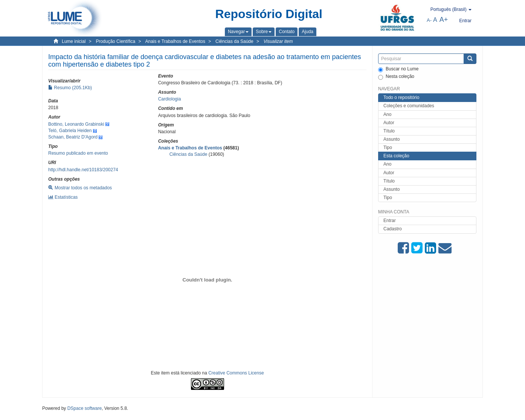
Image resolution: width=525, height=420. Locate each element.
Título (389, 131)
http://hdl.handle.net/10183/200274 (83, 170)
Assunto (391, 139)
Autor (389, 123)
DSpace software (85, 408)
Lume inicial (74, 41)
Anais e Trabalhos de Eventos (175, 41)
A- (429, 20)
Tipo (388, 148)
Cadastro (393, 229)
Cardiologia (170, 99)
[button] (238, 32)
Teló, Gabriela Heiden (70, 131)
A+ (444, 20)
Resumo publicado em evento (78, 153)
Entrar (390, 221)
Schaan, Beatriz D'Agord (73, 137)
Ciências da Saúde (234, 41)
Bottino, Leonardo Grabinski (76, 124)
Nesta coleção (396, 77)
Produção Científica (115, 41)
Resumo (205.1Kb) (70, 88)
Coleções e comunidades (409, 106)
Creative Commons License (236, 373)
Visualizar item (278, 41)
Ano (387, 114)
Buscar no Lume (398, 69)
